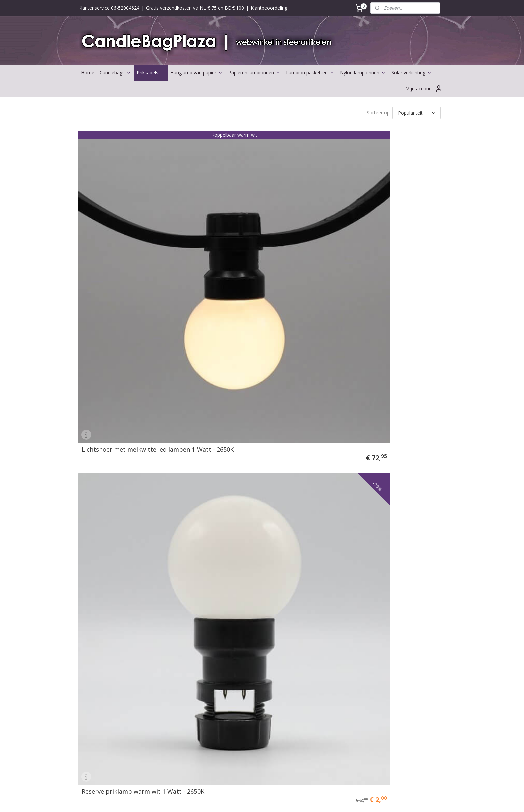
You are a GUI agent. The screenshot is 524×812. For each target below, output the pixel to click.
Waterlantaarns (98, 602)
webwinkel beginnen (280, 800)
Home (88, 72)
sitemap (240, 800)
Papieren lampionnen (254, 72)
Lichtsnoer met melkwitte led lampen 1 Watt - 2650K (119, 221)
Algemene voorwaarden (181, 572)
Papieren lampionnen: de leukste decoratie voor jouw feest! (332, 705)
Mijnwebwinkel (338, 800)
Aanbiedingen (96, 677)
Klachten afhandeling (177, 610)
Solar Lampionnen (321, 728)
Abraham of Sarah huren (108, 640)
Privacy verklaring (173, 617)
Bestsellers (93, 684)
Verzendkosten (171, 587)
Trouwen (91, 610)
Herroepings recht (174, 602)
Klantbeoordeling (269, 8)
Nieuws (236, 594)
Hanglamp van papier (197, 72)
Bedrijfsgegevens (247, 579)
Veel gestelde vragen (177, 625)
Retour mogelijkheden (179, 594)
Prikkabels (151, 72)
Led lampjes (94, 594)
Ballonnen (92, 699)
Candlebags (115, 72)
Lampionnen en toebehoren (111, 579)
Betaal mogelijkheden (178, 579)
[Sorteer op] (417, 112)
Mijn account (424, 89)
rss (254, 800)
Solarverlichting (98, 707)
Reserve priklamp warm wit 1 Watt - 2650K (214, 221)
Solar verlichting (412, 72)
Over (234, 587)
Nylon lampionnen (363, 72)
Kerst (87, 669)
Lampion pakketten (310, 72)
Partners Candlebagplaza (108, 692)
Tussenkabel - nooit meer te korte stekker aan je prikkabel (399, 218)
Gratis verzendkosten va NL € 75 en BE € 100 (195, 8)
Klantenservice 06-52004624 (109, 8)
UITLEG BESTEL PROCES (182, 632)
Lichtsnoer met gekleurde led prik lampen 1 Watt (306, 221)
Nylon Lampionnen (322, 720)
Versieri (89, 617)
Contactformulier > (249, 572)
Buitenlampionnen (101, 587)
